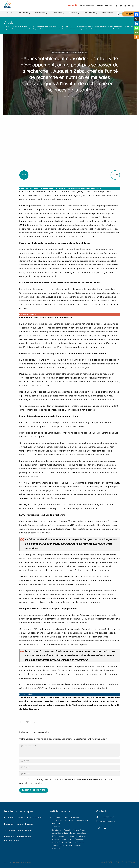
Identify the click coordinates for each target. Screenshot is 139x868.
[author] (70, 761)
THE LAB (120, 862)
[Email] (136, 32)
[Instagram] (133, 6)
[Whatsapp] (136, 28)
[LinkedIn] (125, 6)
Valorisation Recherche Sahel (23, 27)
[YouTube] (129, 6)
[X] (136, 19)
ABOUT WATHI (107, 862)
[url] (70, 774)
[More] (136, 37)
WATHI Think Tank (22, 863)
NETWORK (131, 862)
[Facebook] (117, 6)
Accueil (7, 27)
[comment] (70, 750)
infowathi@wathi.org (108, 821)
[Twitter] (121, 6)
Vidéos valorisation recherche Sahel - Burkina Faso (55, 27)
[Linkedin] (136, 24)
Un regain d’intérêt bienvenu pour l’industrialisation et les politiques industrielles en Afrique (70, 820)
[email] (70, 767)
